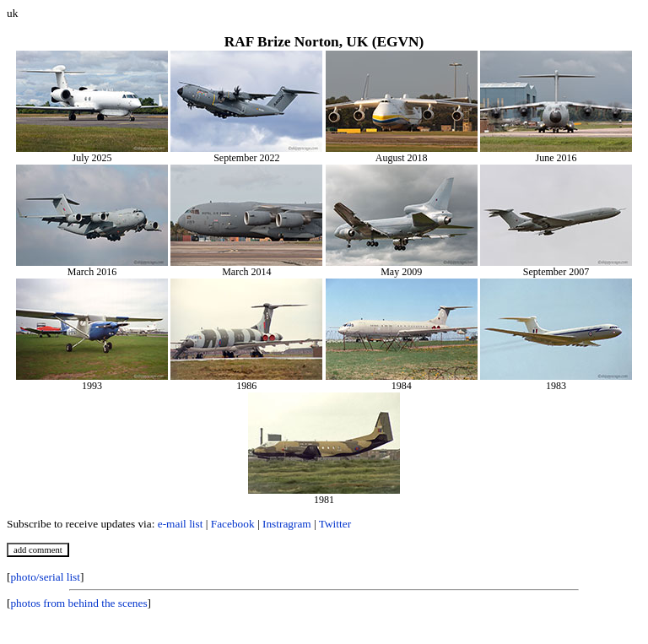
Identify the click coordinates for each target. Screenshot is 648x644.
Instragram (287, 524)
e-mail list (181, 524)
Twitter (335, 524)
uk (12, 13)
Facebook (233, 524)
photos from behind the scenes (78, 603)
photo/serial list (45, 577)
